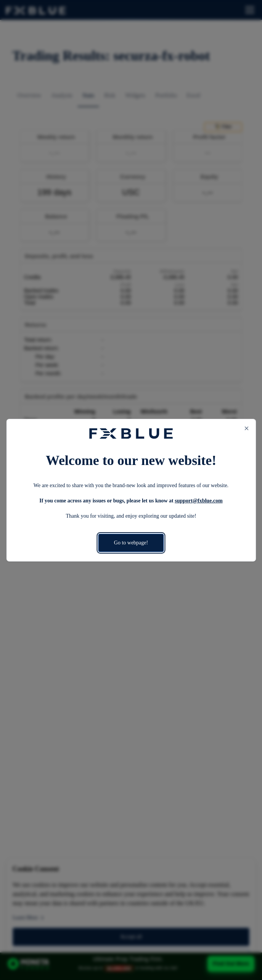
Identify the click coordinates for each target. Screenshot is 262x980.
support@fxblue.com (199, 501)
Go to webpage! (131, 543)
